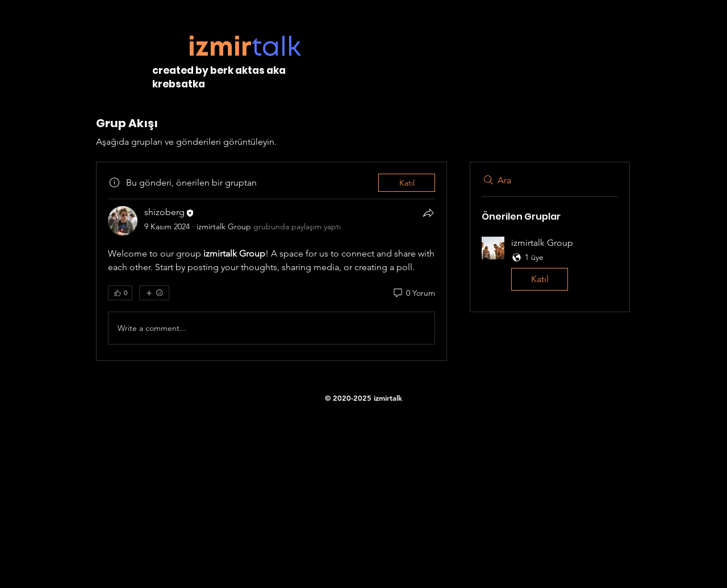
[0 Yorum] (413, 293)
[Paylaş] (428, 213)
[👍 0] (120, 293)
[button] (550, 266)
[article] (271, 261)
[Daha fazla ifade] (154, 293)
